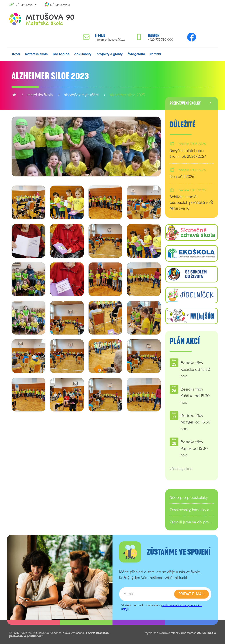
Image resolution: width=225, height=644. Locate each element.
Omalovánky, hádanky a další (192, 510)
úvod (16, 54)
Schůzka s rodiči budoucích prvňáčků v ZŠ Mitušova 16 (191, 203)
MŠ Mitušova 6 (60, 5)
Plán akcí (185, 341)
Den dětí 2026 (182, 176)
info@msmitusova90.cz (110, 40)
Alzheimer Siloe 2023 (127, 95)
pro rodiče (61, 54)
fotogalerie (136, 54)
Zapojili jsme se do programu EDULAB (192, 522)
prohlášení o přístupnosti (26, 636)
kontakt (155, 54)
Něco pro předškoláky (189, 497)
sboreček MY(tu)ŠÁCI (81, 95)
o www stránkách (97, 633)
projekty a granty (110, 54)
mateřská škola (36, 54)
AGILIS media (206, 633)
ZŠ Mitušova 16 (26, 5)
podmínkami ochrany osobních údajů (162, 607)
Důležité (182, 125)
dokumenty (83, 54)
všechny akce (181, 469)
